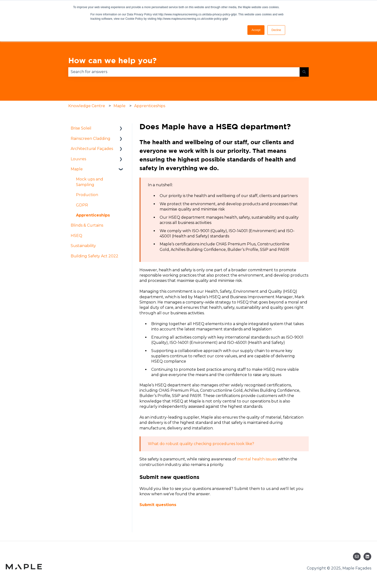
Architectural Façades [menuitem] (92, 149)
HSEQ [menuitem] (76, 236)
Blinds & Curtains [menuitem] (87, 225)
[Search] (304, 72)
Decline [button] (276, 30)
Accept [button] (256, 30)
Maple (119, 106)
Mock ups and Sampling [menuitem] (90, 182)
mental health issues (257, 459)
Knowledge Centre (87, 106)
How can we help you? (112, 60)
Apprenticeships (150, 106)
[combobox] (184, 72)
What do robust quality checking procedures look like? (201, 444)
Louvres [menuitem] (78, 159)
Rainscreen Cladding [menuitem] (91, 139)
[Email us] (357, 557)
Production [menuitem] (87, 195)
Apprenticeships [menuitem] (93, 215)
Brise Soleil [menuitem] (81, 128)
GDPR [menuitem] (82, 205)
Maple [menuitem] (77, 169)
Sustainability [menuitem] (83, 246)
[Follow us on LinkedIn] (367, 557)
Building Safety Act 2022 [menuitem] (94, 256)
